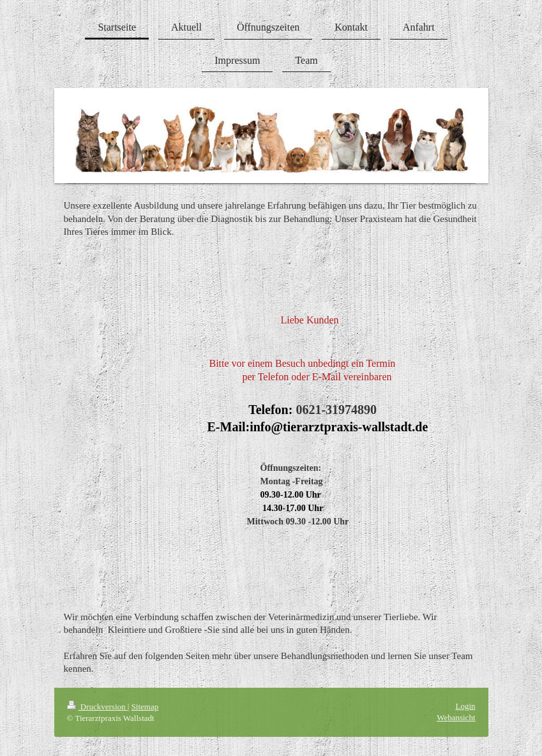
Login (465, 706)
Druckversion (97, 707)
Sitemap (145, 707)
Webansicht (456, 717)
